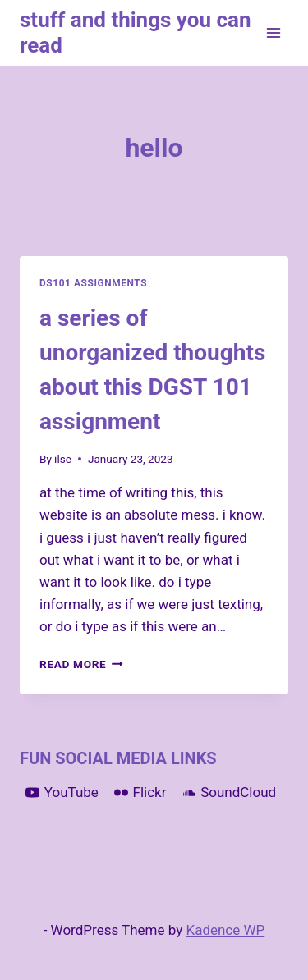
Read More (81, 664)
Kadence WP (225, 930)
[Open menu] (273, 32)
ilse (63, 459)
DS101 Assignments (93, 283)
